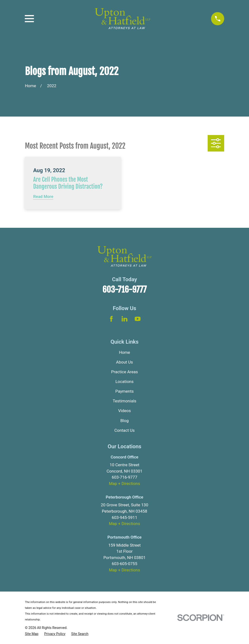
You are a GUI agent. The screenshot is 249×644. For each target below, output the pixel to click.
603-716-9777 (124, 289)
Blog (124, 421)
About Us (124, 362)
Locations (125, 381)
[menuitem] (32, 634)
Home (124, 352)
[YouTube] (138, 319)
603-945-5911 (125, 517)
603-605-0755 (125, 564)
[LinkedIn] (124, 319)
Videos (124, 411)
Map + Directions (124, 483)
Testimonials (124, 401)
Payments (124, 391)
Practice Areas (124, 372)
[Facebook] (111, 319)
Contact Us (124, 430)
